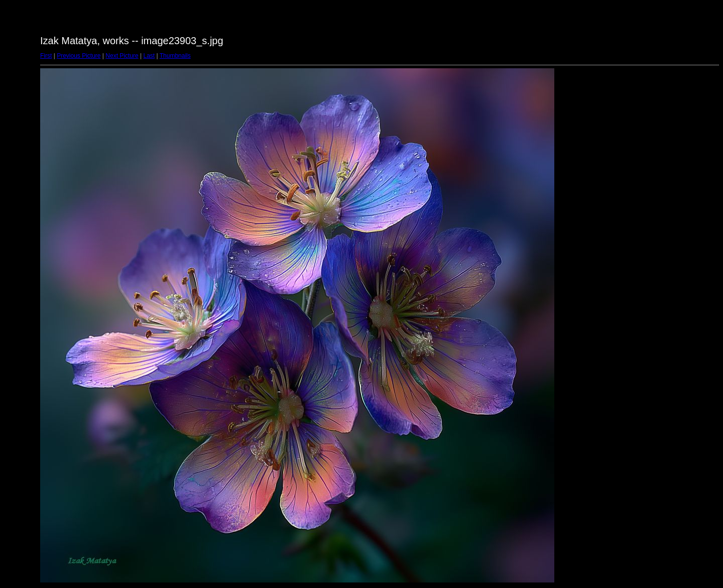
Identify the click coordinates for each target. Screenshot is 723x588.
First (46, 56)
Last (149, 56)
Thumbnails (175, 56)
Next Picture (122, 56)
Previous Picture (79, 56)
